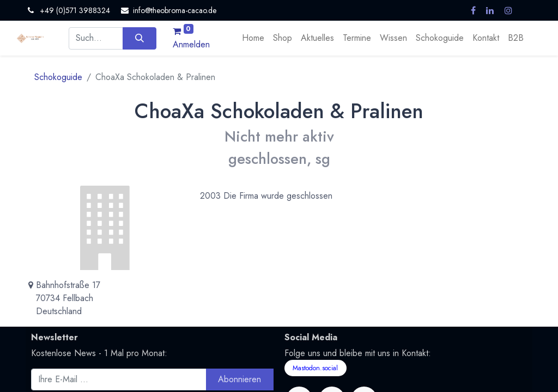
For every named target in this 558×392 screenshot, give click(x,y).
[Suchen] (139, 38)
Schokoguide (58, 77)
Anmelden (191, 44)
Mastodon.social (315, 368)
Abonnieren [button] (239, 379)
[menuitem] (253, 38)
